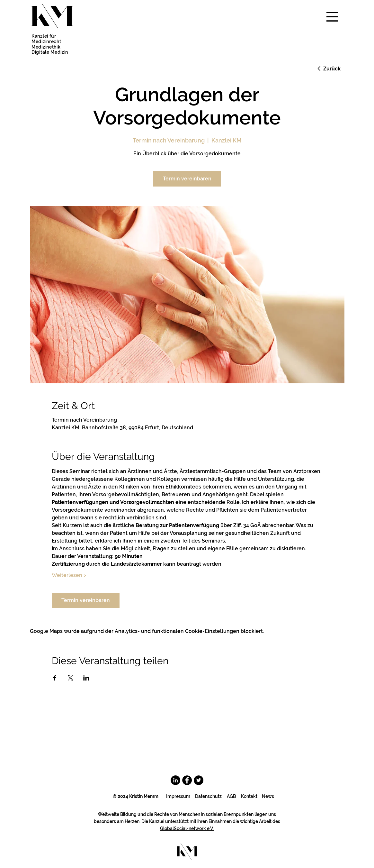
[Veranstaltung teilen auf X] (71, 678)
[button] (332, 17)
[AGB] (231, 797)
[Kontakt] (249, 797)
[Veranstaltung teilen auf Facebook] (55, 678)
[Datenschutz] (208, 797)
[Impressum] (178, 797)
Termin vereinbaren (187, 179)
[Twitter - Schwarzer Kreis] (199, 780)
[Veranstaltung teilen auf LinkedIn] (86, 678)
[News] (268, 797)
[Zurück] (329, 69)
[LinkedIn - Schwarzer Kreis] (175, 780)
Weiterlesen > (69, 575)
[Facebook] (187, 780)
